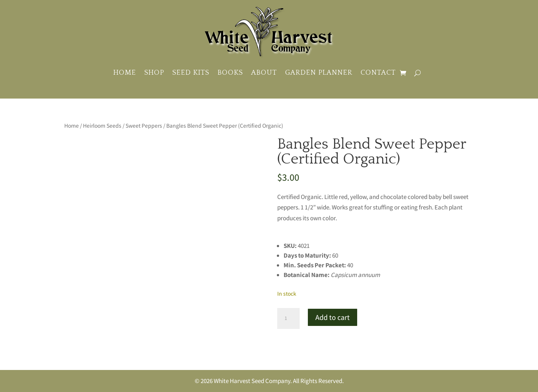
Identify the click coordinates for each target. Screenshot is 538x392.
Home (125, 73)
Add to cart (333, 317)
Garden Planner (319, 73)
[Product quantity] (288, 318)
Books (230, 73)
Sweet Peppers (144, 125)
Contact (378, 73)
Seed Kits (191, 73)
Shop (154, 73)
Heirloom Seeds (102, 125)
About (264, 73)
